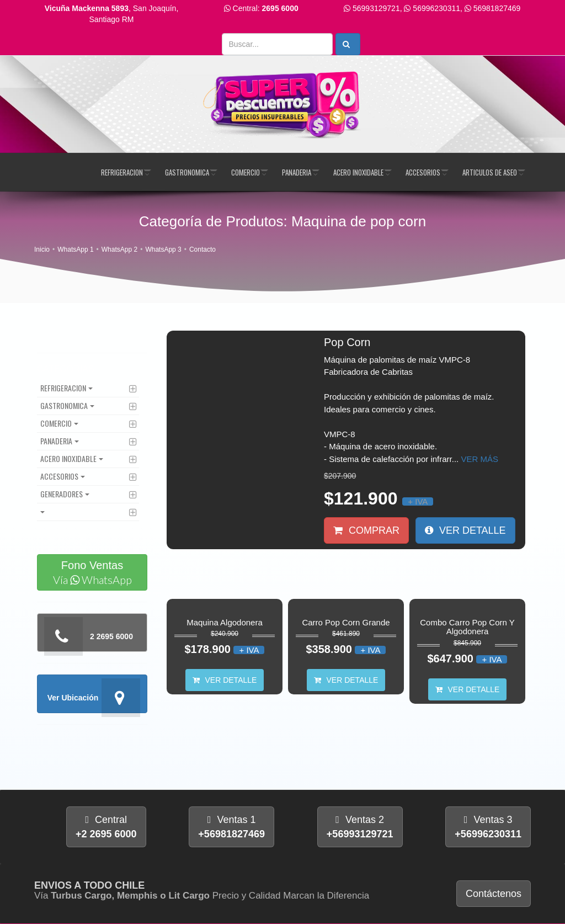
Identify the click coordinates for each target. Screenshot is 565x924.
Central (106, 827)
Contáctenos (494, 894)
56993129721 (376, 8)
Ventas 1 (231, 827)
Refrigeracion (122, 172)
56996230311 (436, 8)
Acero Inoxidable (358, 172)
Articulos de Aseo (490, 172)
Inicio (42, 249)
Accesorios (423, 172)
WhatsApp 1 (75, 249)
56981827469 (497, 8)
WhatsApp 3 (163, 249)
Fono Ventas (92, 573)
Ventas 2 (360, 827)
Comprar (366, 530)
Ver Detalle (465, 530)
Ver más (479, 459)
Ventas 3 (488, 827)
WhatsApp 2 (119, 249)
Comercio (246, 172)
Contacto (202, 249)
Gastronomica (187, 172)
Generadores (62, 494)
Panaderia (297, 172)
